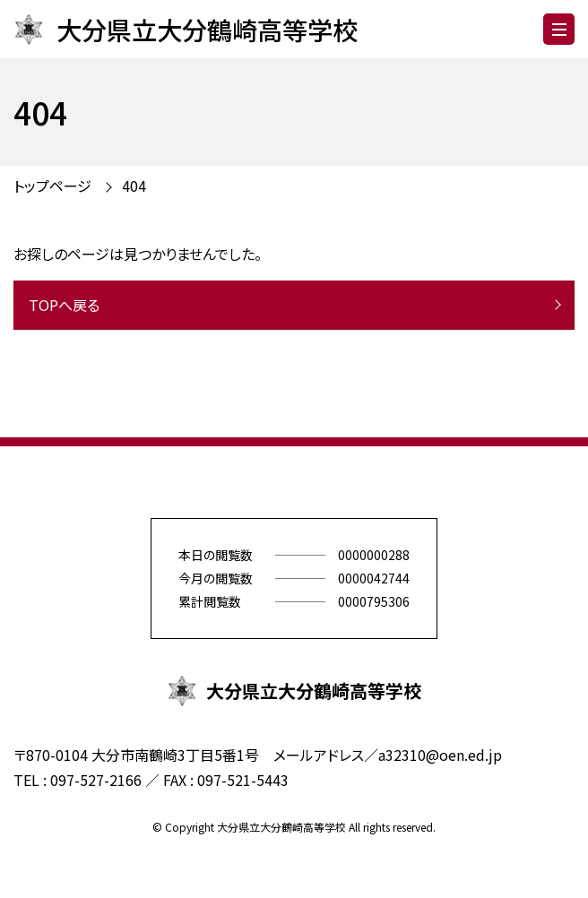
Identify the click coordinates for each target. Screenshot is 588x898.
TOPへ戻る (64, 305)
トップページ (52, 186)
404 (134, 186)
